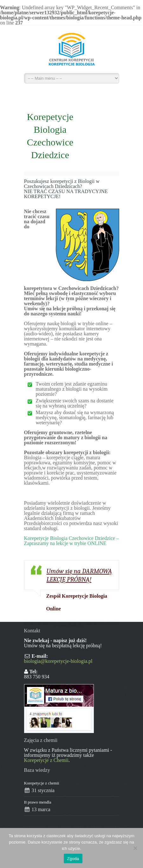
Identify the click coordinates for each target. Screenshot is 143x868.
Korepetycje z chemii (42, 783)
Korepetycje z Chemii (46, 760)
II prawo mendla (38, 802)
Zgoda (73, 859)
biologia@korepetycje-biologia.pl (58, 661)
